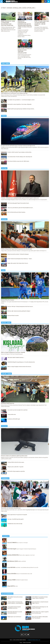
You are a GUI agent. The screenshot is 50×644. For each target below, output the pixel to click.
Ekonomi (4, 219)
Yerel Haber (5, 64)
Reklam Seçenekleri (27, 643)
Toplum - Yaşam (6, 374)
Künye (21, 643)
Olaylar (4, 426)
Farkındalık (5, 478)
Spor (3, 270)
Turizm (4, 116)
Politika (4, 168)
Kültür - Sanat (6, 323)
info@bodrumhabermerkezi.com (34, 640)
